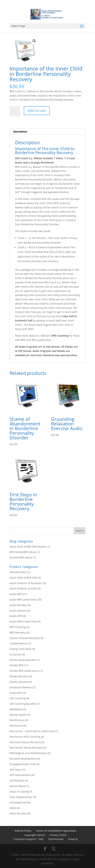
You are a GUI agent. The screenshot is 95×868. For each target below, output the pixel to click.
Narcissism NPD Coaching (25, 737)
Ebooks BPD (16, 665)
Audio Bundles (18, 605)
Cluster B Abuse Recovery (25, 638)
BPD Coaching (18, 627)
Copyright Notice (35, 835)
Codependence (19, 643)
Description (20, 132)
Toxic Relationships (21, 797)
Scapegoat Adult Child (23, 764)
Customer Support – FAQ (28, 839)
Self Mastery (17, 780)
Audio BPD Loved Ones (23, 600)
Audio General (18, 611)
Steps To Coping (19, 792)
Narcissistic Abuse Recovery (26, 748)
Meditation (16, 709)
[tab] (48, 132)
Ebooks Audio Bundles (23, 660)
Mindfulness (17, 720)
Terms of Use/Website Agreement (56, 831)
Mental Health (18, 715)
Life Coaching (18, 698)
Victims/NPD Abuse (21, 558)
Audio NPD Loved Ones (23, 621)
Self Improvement (20, 775)
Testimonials (56, 839)
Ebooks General (19, 682)
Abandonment (18, 572)
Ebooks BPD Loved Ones (24, 671)
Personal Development (23, 759)
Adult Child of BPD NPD (23, 578)
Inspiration (16, 693)
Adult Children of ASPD (23, 588)
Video (13, 808)
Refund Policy (23, 831)
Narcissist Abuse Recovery (25, 742)
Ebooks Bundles (19, 676)
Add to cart (37, 111)
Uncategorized (18, 802)
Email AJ (73, 839)
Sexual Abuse (18, 786)
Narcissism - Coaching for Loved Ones (32, 731)
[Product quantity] (15, 111)
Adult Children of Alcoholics (26, 583)
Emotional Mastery (21, 687)
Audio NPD (16, 616)
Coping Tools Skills (21, 649)
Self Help (15, 770)
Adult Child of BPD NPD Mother (28, 547)
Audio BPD (16, 594)
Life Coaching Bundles (23, 704)
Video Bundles (18, 813)
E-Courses (16, 654)
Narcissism (16, 726)
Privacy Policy (58, 835)
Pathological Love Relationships (28, 753)
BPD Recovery (18, 632)
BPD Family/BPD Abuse (23, 552)
